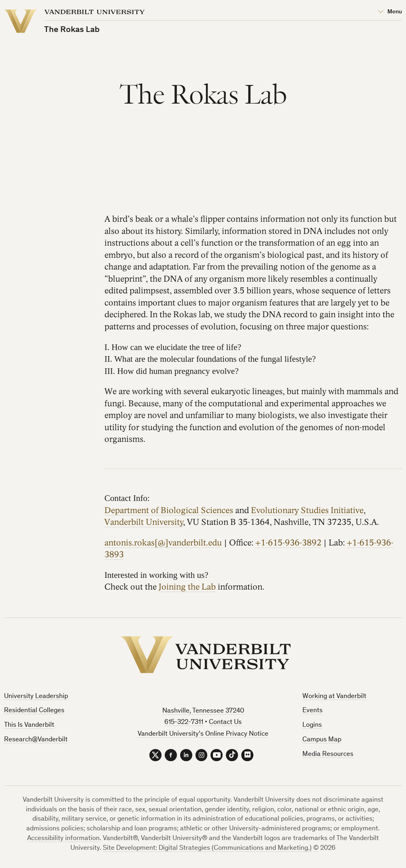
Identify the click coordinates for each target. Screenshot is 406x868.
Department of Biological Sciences (169, 510)
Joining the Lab (187, 587)
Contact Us (225, 723)
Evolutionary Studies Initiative (307, 510)
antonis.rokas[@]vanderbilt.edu (163, 542)
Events (312, 711)
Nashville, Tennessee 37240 (203, 711)
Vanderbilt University (144, 522)
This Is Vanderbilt (29, 725)
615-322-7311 (184, 723)
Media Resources (328, 754)
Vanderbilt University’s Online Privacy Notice (203, 734)
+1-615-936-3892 (288, 542)
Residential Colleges (34, 711)
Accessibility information (63, 839)
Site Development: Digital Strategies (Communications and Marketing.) (207, 848)
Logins (312, 725)
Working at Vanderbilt (334, 697)
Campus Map (322, 740)
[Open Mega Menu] (390, 12)
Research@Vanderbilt (36, 740)
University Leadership (36, 697)
